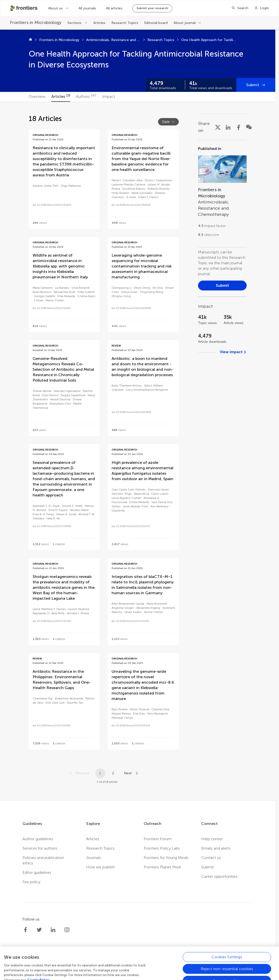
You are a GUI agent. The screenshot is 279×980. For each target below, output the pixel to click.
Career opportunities (219, 876)
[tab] (37, 97)
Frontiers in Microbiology (59, 40)
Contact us (211, 858)
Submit (253, 85)
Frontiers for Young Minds (166, 858)
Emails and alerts (216, 848)
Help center (212, 839)
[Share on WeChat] (249, 127)
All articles (114, 8)
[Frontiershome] (24, 8)
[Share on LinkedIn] (228, 127)
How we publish (100, 867)
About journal (185, 23)
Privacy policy (123, 963)
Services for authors (40, 848)
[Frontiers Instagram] (67, 930)
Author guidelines (38, 839)
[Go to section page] (222, 194)
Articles (99, 23)
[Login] (262, 8)
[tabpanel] (138, 451)
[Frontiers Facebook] (25, 930)
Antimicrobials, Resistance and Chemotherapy (113, 40)
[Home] (30, 40)
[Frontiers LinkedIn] (53, 930)
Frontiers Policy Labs (162, 848)
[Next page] (131, 773)
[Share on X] (218, 127)
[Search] (240, 8)
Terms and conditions (159, 963)
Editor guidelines (37, 872)
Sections (74, 23)
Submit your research (152, 8)
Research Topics (125, 23)
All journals (87, 8)
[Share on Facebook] (239, 127)
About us (55, 8)
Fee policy (31, 882)
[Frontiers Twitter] (39, 930)
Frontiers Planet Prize (162, 867)
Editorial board (156, 23)
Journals (94, 858)
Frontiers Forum (158, 839)
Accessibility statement (204, 963)
